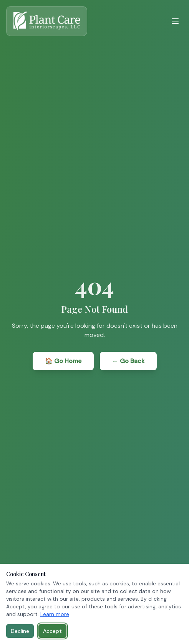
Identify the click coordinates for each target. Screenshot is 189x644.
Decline (20, 631)
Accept (52, 631)
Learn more (55, 614)
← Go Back (128, 361)
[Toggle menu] (175, 21)
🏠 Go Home (63, 361)
